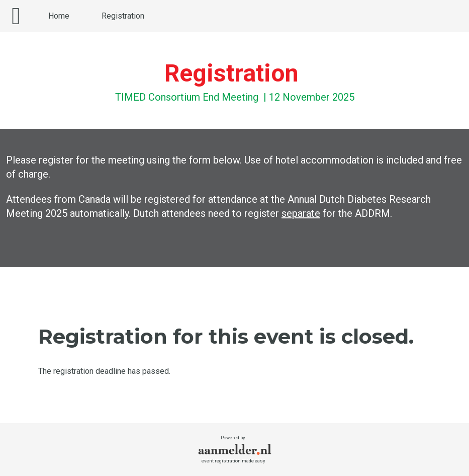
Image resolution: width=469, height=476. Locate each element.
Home (59, 16)
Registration (123, 16)
